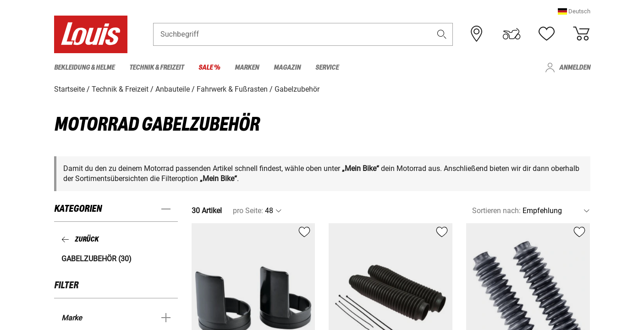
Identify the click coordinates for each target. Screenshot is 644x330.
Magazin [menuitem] (287, 68)
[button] (574, 11)
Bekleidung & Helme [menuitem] (84, 68)
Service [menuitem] (327, 68)
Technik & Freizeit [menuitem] (157, 68)
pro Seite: (248, 211)
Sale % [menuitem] (209, 68)
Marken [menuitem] (247, 68)
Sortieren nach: (496, 211)
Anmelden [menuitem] (575, 68)
